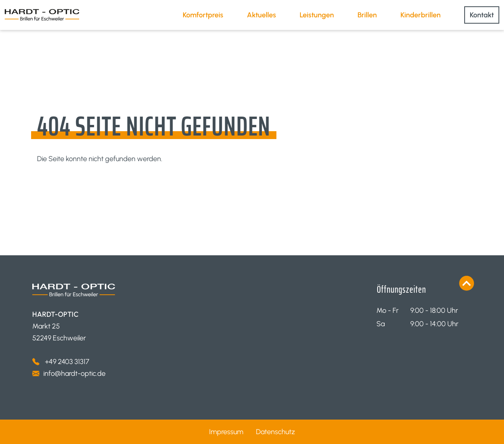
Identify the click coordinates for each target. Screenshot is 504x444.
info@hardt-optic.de (74, 373)
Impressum (226, 432)
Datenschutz (275, 432)
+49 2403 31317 (66, 362)
